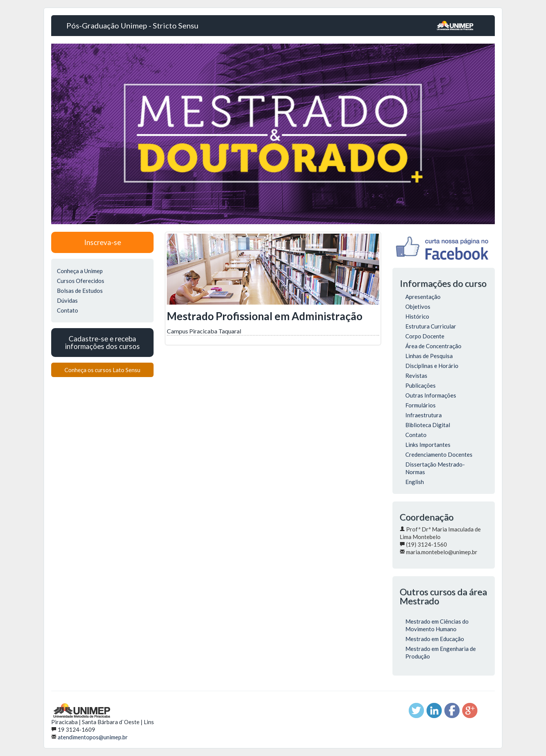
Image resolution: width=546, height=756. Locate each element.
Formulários (420, 405)
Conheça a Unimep (80, 271)
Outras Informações (431, 395)
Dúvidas (67, 300)
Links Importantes (428, 445)
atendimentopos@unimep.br (93, 737)
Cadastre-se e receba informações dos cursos (102, 342)
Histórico (417, 316)
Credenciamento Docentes (439, 454)
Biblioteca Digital (428, 425)
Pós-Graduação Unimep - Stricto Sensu (132, 25)
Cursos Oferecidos (81, 281)
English (415, 482)
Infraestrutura (424, 415)
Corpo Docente (425, 336)
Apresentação (423, 297)
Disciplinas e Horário (432, 366)
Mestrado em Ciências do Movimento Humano (437, 625)
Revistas (416, 376)
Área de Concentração (433, 346)
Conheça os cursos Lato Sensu (102, 370)
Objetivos (418, 306)
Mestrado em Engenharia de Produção (441, 652)
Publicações (420, 385)
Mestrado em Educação (435, 639)
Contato (67, 310)
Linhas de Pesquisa (429, 356)
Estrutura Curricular (431, 326)
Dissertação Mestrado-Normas (435, 468)
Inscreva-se (103, 242)
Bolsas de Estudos (80, 291)
